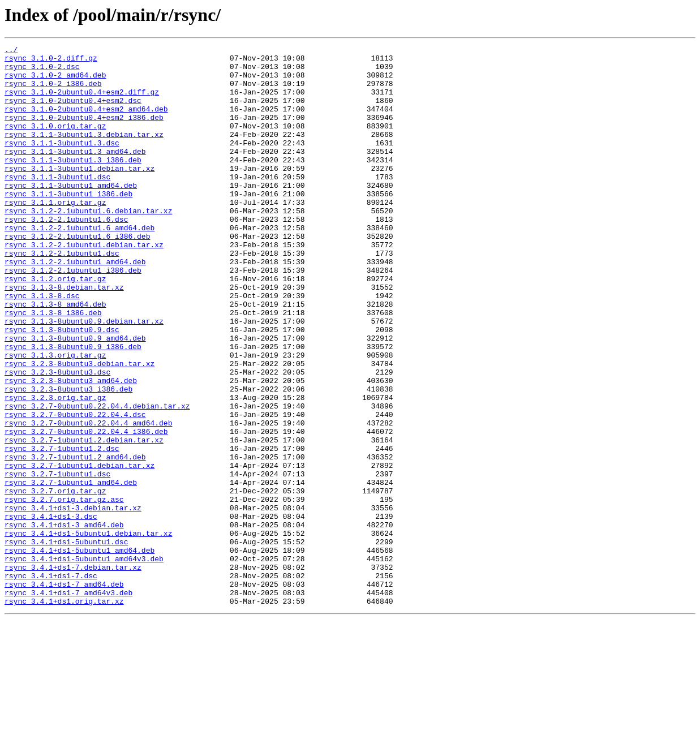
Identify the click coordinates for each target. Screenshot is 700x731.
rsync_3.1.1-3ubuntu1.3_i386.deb (73, 183)
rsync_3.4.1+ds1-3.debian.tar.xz (73, 601)
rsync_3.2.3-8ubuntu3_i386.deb (68, 458)
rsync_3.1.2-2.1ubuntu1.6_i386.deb (77, 275)
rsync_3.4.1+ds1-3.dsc (51, 611)
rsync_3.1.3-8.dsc (42, 346)
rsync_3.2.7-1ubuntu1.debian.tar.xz (80, 550)
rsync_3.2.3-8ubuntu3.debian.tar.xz (80, 428)
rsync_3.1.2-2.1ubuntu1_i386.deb (73, 316)
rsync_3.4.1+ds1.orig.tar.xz (64, 713)
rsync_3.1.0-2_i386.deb (53, 92)
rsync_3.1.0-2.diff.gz (51, 61)
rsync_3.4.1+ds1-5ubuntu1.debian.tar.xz (88, 631)
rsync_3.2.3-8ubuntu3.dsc (57, 438)
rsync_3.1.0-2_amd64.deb (55, 81)
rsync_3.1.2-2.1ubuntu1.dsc (62, 295)
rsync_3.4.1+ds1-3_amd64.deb (64, 621)
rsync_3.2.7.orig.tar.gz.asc (64, 591)
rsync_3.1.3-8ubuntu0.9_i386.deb (73, 407)
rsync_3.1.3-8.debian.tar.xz (64, 336)
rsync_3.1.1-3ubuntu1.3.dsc (62, 163)
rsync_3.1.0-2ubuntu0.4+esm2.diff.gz (82, 102)
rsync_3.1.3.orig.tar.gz (55, 418)
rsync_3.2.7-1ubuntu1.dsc (57, 560)
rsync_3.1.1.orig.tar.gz (55, 234)
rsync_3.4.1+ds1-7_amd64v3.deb (68, 703)
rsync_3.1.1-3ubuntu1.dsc (57, 204)
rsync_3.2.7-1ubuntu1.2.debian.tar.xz (84, 519)
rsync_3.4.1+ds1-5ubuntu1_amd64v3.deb (84, 662)
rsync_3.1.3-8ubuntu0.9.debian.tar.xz (84, 377)
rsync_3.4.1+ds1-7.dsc (51, 682)
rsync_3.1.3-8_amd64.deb (55, 356)
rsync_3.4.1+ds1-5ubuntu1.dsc (66, 642)
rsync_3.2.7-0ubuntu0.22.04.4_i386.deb (86, 509)
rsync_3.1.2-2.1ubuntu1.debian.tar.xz (84, 285)
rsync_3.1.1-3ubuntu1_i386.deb (68, 224)
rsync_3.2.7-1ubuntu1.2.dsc (62, 530)
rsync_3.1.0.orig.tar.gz (55, 143)
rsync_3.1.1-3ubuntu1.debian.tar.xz (80, 193)
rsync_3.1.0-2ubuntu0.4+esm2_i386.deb (84, 132)
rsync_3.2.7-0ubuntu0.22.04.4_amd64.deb (88, 499)
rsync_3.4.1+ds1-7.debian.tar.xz (73, 672)
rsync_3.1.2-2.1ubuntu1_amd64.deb (75, 306)
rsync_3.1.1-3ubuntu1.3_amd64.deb (75, 173)
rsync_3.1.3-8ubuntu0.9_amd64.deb (75, 397)
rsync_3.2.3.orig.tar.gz (55, 468)
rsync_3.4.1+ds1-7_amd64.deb (64, 693)
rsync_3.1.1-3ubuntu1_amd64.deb (71, 214)
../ (11, 51)
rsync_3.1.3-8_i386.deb (53, 367)
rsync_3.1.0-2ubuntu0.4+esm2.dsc (73, 112)
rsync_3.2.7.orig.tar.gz (55, 580)
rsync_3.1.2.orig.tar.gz (55, 326)
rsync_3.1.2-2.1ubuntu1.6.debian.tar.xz (88, 244)
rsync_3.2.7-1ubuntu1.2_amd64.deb (75, 540)
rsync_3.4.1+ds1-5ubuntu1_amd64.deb (80, 652)
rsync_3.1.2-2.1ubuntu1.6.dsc (66, 255)
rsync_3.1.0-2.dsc (42, 71)
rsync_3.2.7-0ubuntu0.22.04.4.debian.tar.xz (97, 479)
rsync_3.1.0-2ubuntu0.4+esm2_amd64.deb (86, 122)
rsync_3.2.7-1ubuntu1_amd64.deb (71, 570)
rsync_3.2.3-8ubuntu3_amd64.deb (71, 448)
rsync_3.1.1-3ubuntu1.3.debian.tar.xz (84, 153)
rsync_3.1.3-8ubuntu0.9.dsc (62, 387)
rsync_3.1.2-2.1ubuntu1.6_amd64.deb (80, 265)
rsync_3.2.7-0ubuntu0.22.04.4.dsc (75, 489)
